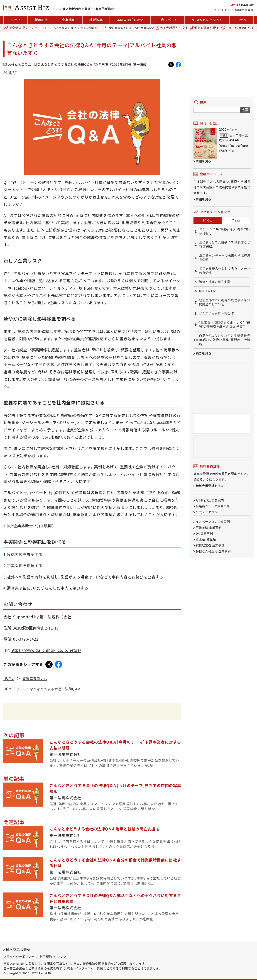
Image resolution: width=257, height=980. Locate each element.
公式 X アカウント (208, 512)
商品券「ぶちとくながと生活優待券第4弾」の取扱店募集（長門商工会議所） (225, 340)
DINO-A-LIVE (208, 291)
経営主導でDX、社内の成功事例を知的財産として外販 (225, 302)
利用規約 (46, 957)
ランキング (21, 28)
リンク (62, 957)
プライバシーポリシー (19, 957)
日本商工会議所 (18, 949)
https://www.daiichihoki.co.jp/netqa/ (46, 650)
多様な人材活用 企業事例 (213, 551)
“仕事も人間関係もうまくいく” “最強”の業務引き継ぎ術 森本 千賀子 (225, 325)
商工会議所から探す (172, 28)
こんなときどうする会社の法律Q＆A (65, 64)
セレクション (207, 20)
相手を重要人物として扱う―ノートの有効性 (225, 271)
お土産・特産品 (206, 539)
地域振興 (96, 20)
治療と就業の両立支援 (215, 282)
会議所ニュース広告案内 (213, 506)
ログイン (224, 10)
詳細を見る (204, 161)
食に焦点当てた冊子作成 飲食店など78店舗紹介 (139, 28)
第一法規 (140, 64)
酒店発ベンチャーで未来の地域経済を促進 (225, 258)
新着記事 (41, 20)
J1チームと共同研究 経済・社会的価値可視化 (73, 28)
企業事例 (69, 20)
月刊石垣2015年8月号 (115, 64)
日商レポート (167, 20)
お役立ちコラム (20, 64)
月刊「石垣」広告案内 (210, 500)
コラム (242, 20)
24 (208, 220)
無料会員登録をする (210, 486)
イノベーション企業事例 (213, 522)
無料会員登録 (244, 10)
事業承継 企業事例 (209, 527)
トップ (16, 20)
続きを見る (204, 353)
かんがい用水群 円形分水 (217, 313)
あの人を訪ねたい (130, 20)
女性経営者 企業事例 (210, 545)
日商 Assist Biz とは (237, 28)
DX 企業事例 (204, 534)
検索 (245, 109)
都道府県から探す (205, 28)
